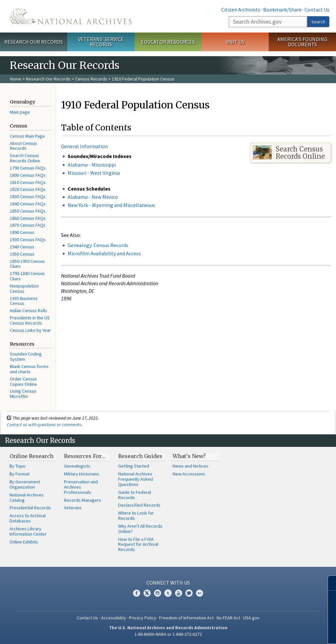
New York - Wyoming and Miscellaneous (111, 205)
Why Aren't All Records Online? (140, 529)
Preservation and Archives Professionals (81, 487)
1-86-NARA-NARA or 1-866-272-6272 (168, 634)
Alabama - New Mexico (93, 197)
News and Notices (190, 466)
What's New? (189, 456)
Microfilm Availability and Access (104, 253)
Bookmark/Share (282, 10)
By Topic (18, 466)
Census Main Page (27, 136)
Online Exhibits (24, 542)
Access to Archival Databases (28, 518)
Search (318, 22)
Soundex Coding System (26, 356)
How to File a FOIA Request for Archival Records (138, 544)
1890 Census (22, 232)
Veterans (73, 508)
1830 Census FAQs (28, 196)
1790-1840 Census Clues (27, 276)
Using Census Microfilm (23, 394)
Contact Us (317, 10)
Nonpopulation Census (24, 288)
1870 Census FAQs (28, 225)
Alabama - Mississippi (92, 165)
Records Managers (83, 500)
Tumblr (168, 593)
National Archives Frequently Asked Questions (136, 479)
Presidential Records (30, 508)
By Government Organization (25, 484)
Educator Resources (168, 42)
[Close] (328, 583)
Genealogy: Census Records (98, 245)
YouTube (178, 593)
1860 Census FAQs (28, 218)
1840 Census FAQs (28, 204)
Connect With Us (168, 583)
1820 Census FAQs (28, 189)
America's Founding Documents (302, 42)
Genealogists (77, 466)
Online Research (31, 456)
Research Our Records (34, 42)
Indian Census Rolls (29, 310)
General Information (84, 146)
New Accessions (189, 474)
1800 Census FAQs (28, 175)
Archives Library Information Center (28, 531)
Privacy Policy (143, 618)
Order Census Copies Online (23, 381)
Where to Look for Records (136, 516)
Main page (20, 112)
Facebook (136, 593)
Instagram (157, 593)
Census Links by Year (30, 330)
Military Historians (82, 474)
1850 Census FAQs (28, 211)
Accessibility (114, 618)
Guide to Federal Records (135, 495)
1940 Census (22, 247)
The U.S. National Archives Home (71, 16)
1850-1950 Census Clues (27, 264)
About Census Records (23, 146)
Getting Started (134, 466)
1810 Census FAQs (28, 182)
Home (16, 79)
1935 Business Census (24, 301)
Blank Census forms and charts (29, 369)
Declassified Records (139, 505)
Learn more (278, 632)
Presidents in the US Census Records (30, 320)
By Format (20, 474)
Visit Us (235, 42)
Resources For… (85, 456)
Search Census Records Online (25, 158)
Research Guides (140, 456)
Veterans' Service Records (101, 42)
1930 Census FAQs (28, 240)
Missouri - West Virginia (94, 173)
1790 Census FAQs (28, 168)
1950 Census (22, 254)
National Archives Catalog (27, 497)
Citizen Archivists (241, 10)
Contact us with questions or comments (44, 425)
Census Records (91, 79)
